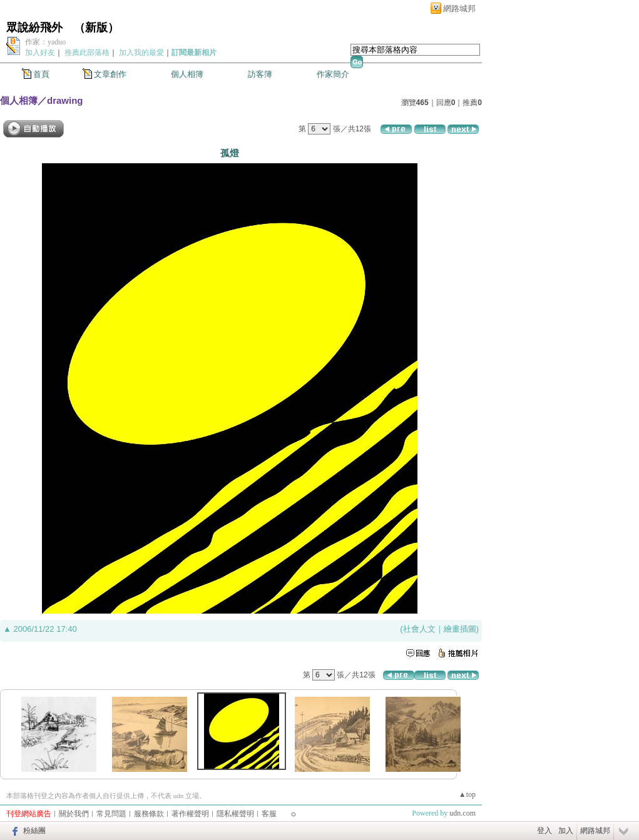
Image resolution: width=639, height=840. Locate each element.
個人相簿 (187, 74)
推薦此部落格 (87, 53)
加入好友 (40, 53)
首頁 (41, 74)
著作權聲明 (190, 814)
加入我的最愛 (141, 53)
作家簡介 (333, 74)
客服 (269, 814)
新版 (96, 28)
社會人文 (419, 629)
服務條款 (149, 814)
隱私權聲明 (235, 814)
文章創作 (110, 74)
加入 (566, 831)
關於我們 (74, 814)
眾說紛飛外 (34, 28)
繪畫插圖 (460, 629)
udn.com (463, 813)
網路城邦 (459, 8)
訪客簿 (260, 74)
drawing (65, 100)
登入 (544, 831)
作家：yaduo (45, 42)
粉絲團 (34, 831)
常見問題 (111, 814)
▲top (467, 794)
